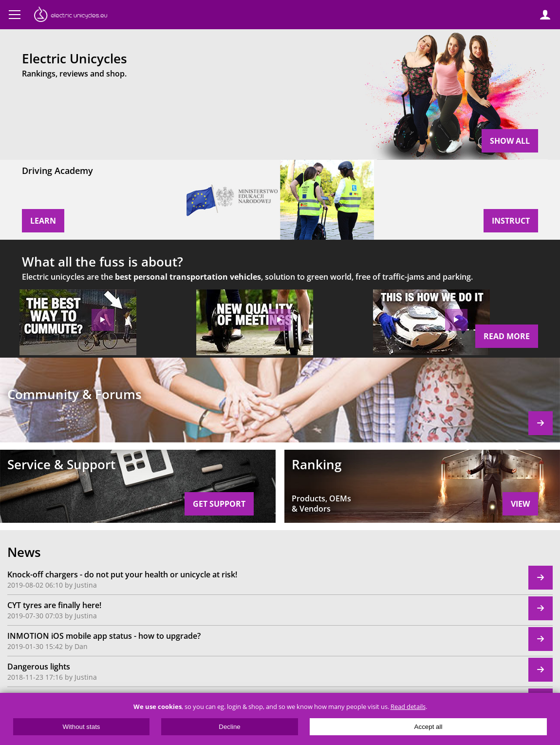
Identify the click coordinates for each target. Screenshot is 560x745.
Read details (408, 707)
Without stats (81, 727)
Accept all (429, 727)
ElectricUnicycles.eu (71, 16)
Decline (229, 727)
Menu (15, 15)
